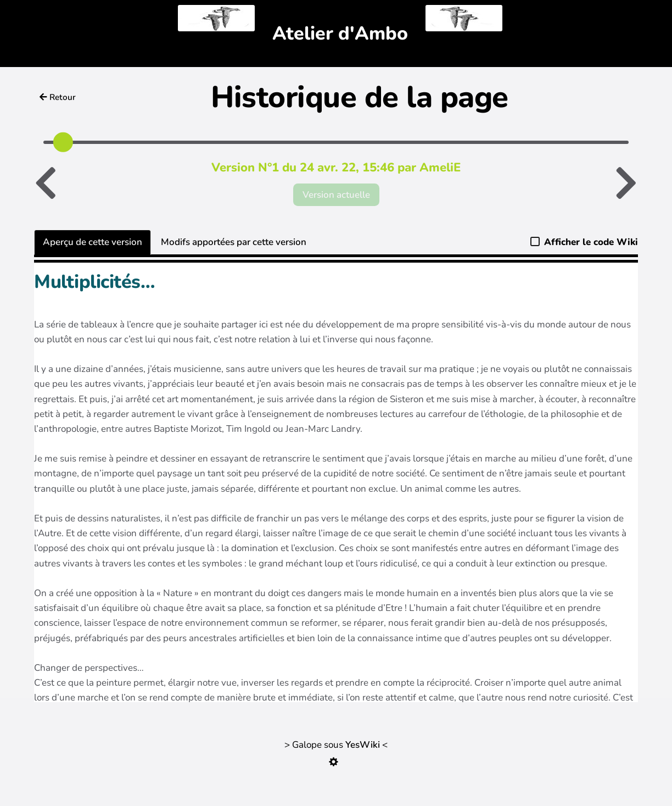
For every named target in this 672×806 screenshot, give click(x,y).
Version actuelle (336, 195)
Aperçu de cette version (93, 242)
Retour (58, 97)
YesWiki (363, 745)
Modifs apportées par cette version (234, 242)
